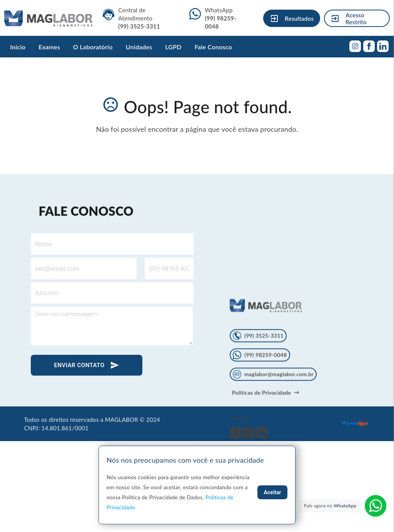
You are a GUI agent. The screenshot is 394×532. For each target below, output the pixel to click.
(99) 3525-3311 (258, 370)
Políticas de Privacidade (265, 427)
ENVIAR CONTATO (87, 365)
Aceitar (272, 492)
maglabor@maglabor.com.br (273, 408)
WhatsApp (220, 18)
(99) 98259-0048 (260, 389)
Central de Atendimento (139, 18)
